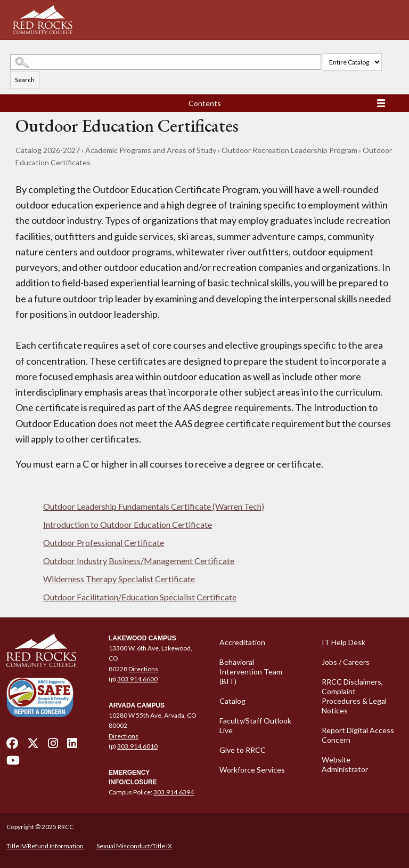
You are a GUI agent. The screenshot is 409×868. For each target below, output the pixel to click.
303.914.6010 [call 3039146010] (137, 746)
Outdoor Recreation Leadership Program (289, 150)
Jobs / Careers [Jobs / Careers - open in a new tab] (346, 662)
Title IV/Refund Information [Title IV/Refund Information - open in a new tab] (46, 846)
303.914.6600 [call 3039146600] (137, 679)
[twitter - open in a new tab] (33, 746)
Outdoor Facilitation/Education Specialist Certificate (140, 597)
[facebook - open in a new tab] (12, 746)
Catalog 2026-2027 (48, 150)
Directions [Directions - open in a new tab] (143, 669)
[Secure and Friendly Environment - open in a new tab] (40, 697)
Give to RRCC (243, 750)
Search (25, 80)
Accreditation (242, 642)
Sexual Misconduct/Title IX (134, 846)
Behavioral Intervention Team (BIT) (251, 672)
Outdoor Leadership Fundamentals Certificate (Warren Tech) (154, 506)
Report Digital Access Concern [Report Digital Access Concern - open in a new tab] (358, 735)
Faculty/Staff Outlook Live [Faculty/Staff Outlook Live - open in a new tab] (255, 725)
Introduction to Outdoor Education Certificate (128, 524)
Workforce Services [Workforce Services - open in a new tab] (252, 770)
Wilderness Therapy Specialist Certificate (119, 579)
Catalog (232, 701)
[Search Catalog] (166, 62)
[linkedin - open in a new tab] (72, 746)
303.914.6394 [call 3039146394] (174, 792)
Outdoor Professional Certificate (104, 542)
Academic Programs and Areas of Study (151, 150)
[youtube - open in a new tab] (13, 763)
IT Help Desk (343, 642)
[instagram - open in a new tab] (53, 746)
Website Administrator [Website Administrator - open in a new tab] (345, 764)
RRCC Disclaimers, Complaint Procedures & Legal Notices (354, 696)
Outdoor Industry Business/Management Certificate (139, 561)
